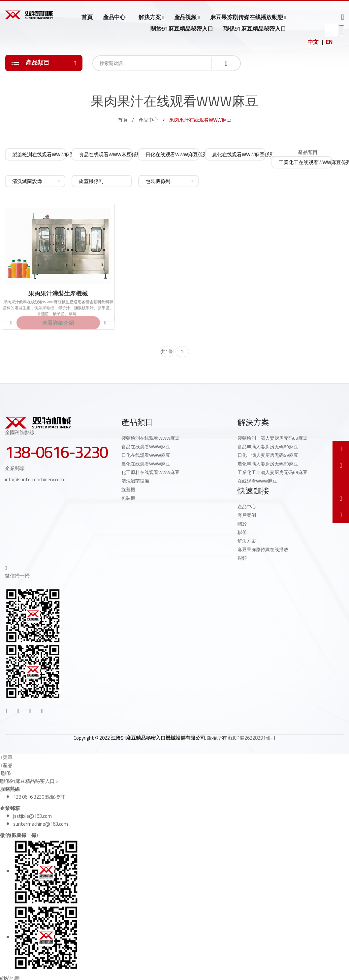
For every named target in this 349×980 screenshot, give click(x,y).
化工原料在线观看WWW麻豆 (150, 472)
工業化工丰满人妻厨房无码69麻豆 (272, 472)
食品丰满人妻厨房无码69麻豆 (268, 447)
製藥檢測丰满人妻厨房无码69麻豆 (272, 438)
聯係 (242, 532)
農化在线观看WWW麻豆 (146, 464)
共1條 (167, 351)
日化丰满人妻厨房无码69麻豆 (268, 455)
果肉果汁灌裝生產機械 (58, 294)
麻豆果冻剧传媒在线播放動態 (247, 17)
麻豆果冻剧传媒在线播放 (263, 549)
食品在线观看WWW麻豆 (146, 447)
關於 (242, 524)
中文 (313, 42)
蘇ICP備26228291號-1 (252, 738)
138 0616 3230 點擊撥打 (39, 797)
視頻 (242, 558)
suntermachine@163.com (41, 824)
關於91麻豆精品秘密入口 (182, 29)
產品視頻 (185, 17)
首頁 (87, 17)
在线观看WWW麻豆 (257, 481)
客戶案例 (247, 515)
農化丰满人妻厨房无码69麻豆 (268, 464)
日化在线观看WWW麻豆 (146, 455)
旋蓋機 (128, 490)
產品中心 (114, 17)
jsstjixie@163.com (32, 816)
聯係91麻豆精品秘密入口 (255, 29)
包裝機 (128, 498)
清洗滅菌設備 (135, 481)
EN (329, 42)
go (341, 30)
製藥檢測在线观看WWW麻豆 (150, 438)
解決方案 (150, 17)
